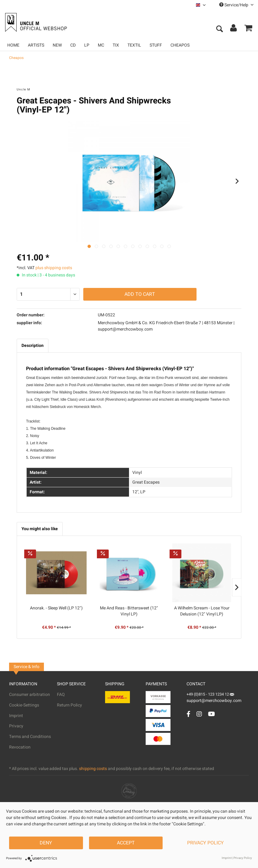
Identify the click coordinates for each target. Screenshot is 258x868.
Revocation (20, 747)
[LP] (87, 45)
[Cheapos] (180, 45)
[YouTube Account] (212, 714)
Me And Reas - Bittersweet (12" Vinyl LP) (129, 611)
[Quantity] (48, 294)
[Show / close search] (219, 29)
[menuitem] (201, 5)
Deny (46, 843)
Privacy (16, 726)
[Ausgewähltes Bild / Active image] (89, 246)
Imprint (16, 716)
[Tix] (116, 45)
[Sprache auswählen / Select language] (201, 5)
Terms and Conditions (30, 737)
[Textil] (134, 45)
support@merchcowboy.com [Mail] (214, 698)
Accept (126, 843)
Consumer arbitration (30, 695)
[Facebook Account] (189, 714)
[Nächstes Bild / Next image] (96, 246)
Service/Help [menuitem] (236, 5)
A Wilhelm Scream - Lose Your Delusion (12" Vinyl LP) (202, 611)
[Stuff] (156, 45)
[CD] (73, 45)
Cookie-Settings (24, 705)
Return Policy (69, 705)
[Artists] (36, 45)
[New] (57, 45)
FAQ (61, 695)
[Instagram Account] (199, 714)
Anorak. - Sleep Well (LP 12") (56, 608)
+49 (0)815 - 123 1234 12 (208, 694)
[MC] (101, 45)
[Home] (13, 45)
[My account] (234, 29)
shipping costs (93, 769)
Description (33, 346)
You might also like (40, 529)
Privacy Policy (205, 843)
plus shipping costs (54, 268)
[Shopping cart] (248, 29)
